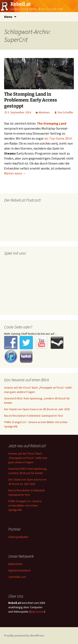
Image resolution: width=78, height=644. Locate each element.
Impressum (37, 612)
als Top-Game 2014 (58, 138)
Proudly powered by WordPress (24, 635)
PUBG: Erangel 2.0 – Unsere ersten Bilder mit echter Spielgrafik (25, 505)
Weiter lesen (15, 173)
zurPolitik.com (17, 577)
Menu (8, 17)
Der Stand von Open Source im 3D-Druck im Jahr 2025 (37, 409)
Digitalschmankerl (19, 570)
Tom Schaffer (65, 112)
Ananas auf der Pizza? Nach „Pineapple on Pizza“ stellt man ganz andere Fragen (28, 458)
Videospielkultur (18, 537)
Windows (44, 112)
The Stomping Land (51, 123)
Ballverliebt (15, 564)
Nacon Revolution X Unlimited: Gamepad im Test (34, 416)
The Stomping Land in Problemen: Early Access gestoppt (31, 100)
